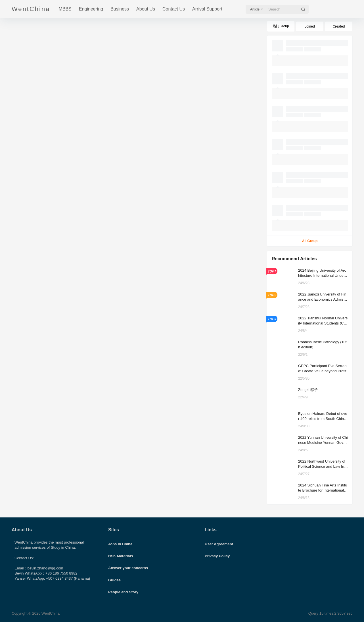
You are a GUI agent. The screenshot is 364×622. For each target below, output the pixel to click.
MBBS (65, 9)
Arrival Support (207, 9)
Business (120, 9)
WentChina (50, 613)
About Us (146, 9)
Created (339, 26)
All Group (310, 241)
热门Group (281, 26)
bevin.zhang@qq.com (45, 568)
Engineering (91, 9)
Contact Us (174, 9)
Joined (310, 26)
